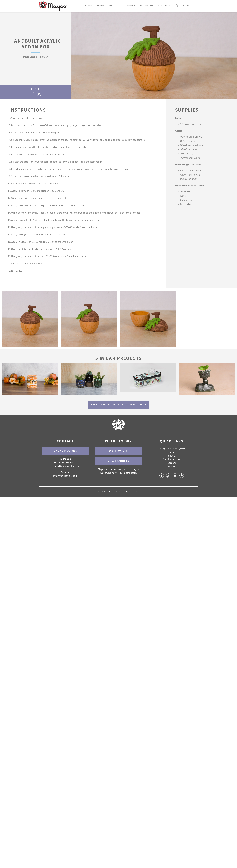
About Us (172, 456)
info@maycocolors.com (65, 476)
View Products (118, 461)
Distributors (118, 451)
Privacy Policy (133, 492)
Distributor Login (172, 459)
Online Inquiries (65, 451)
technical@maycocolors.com (65, 466)
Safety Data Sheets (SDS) (172, 449)
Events (172, 467)
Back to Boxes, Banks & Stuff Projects (118, 405)
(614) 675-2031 (69, 463)
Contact (172, 452)
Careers (172, 463)
